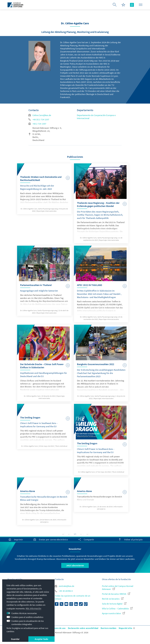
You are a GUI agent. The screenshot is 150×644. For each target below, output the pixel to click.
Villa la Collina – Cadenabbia (117, 609)
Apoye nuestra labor (113, 613)
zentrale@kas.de (65, 586)
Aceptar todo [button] (41, 639)
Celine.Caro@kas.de (40, 115)
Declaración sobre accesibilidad (83, 628)
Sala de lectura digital (114, 604)
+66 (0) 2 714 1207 (39, 119)
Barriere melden (108, 628)
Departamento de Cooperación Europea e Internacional (96, 117)
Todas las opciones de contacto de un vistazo (73, 597)
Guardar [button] (15, 639)
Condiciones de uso (56, 628)
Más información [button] (33, 608)
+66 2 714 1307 (37, 124)
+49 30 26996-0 (64, 591)
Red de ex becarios (113, 599)
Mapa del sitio (125, 628)
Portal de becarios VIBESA (116, 594)
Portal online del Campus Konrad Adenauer (118, 588)
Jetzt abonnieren (75, 565)
